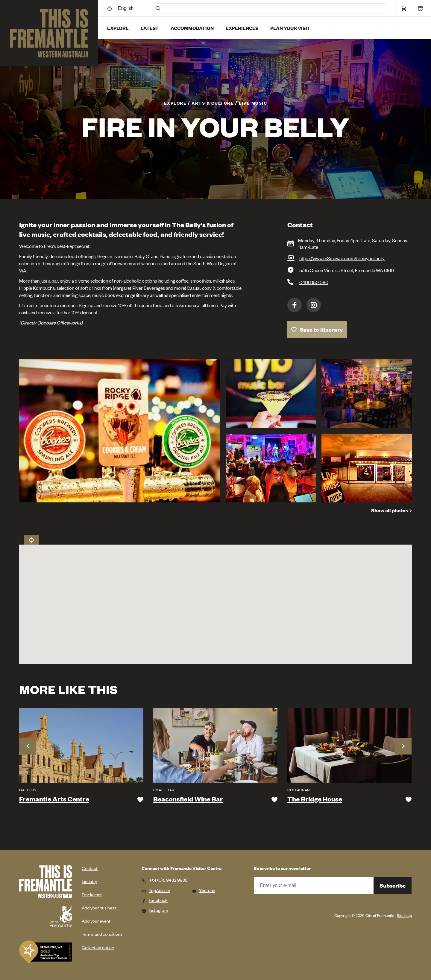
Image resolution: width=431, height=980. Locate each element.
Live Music (253, 103)
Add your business (99, 907)
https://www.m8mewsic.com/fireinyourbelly (342, 258)
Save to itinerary (321, 329)
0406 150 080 (314, 282)
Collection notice (98, 947)
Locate (31, 540)
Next (403, 746)
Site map (404, 915)
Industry (89, 881)
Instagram (314, 305)
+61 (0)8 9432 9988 (168, 880)
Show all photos (390, 510)
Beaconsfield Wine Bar (188, 799)
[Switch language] (127, 8)
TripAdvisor (156, 890)
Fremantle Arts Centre (54, 799)
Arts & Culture (213, 103)
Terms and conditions (102, 934)
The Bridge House (315, 799)
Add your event (96, 921)
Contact (90, 868)
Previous (28, 746)
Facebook (295, 305)
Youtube (204, 890)
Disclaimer (92, 894)
